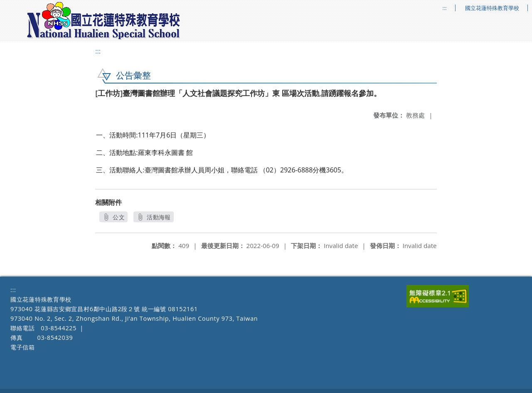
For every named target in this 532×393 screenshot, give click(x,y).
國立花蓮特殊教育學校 (492, 8)
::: (445, 8)
